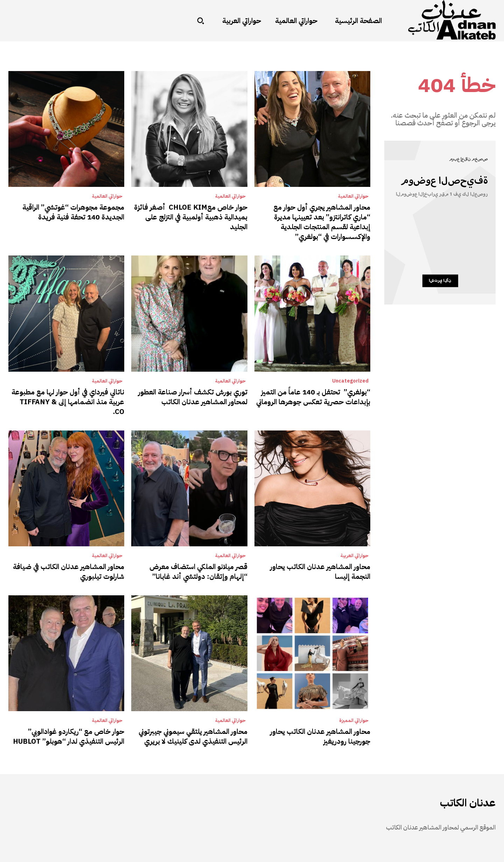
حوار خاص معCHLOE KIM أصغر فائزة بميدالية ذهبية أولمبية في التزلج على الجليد (191, 217)
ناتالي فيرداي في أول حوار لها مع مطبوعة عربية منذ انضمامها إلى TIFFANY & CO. (68, 402)
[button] (201, 21)
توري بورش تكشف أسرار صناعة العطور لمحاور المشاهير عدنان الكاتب (193, 397)
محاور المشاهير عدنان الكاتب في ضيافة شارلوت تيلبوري (69, 572)
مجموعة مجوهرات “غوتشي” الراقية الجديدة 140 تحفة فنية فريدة (73, 212)
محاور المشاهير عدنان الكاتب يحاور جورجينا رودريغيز (320, 736)
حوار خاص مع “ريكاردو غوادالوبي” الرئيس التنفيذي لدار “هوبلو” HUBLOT (69, 736)
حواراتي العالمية (353, 196)
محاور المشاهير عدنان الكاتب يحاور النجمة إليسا (320, 572)
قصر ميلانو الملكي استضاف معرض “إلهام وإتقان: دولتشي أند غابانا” (198, 572)
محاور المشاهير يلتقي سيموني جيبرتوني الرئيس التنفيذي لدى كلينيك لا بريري (193, 736)
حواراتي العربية (355, 556)
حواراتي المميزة (354, 721)
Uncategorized (350, 381)
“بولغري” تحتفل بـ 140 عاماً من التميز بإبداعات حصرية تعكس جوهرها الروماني (313, 397)
